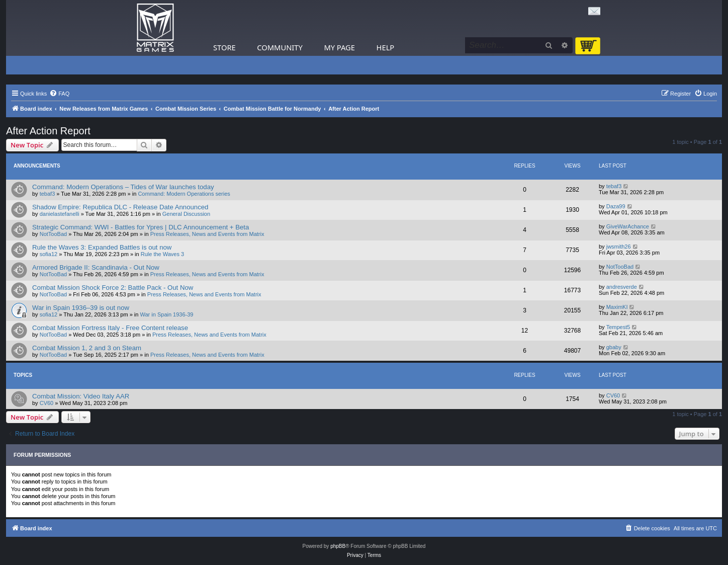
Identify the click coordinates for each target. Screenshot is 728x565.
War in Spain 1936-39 (167, 314)
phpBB (338, 546)
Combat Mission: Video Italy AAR (81, 396)
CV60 (47, 403)
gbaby (614, 347)
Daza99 (616, 206)
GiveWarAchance (628, 226)
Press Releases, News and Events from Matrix (207, 234)
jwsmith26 (619, 247)
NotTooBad (53, 234)
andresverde (622, 287)
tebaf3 (48, 194)
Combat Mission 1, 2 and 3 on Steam (87, 348)
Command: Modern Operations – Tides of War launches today (123, 187)
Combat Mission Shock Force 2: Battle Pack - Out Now (113, 288)
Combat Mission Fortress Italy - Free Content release (110, 328)
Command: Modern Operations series (184, 194)
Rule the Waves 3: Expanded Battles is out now (102, 247)
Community (280, 47)
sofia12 (49, 254)
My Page (339, 47)
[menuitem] (59, 94)
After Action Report (48, 131)
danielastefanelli (60, 214)
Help (386, 47)
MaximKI (617, 307)
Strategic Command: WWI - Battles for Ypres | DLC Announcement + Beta (141, 227)
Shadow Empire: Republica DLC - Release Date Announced (120, 207)
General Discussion (186, 214)
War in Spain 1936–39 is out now (81, 308)
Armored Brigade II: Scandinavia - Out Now (96, 267)
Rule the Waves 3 (162, 254)
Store (224, 47)
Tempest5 (618, 327)
